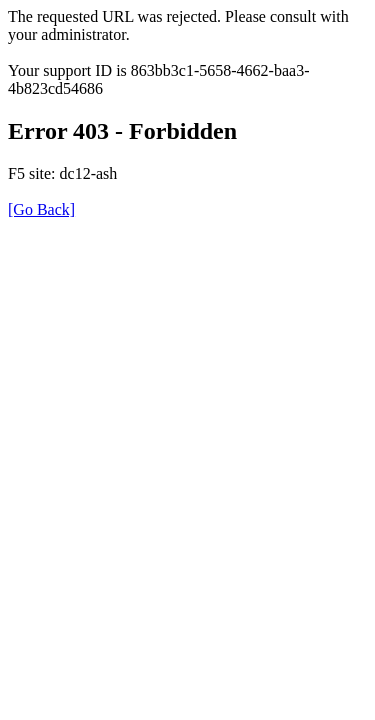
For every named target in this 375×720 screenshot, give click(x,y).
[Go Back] (41, 209)
